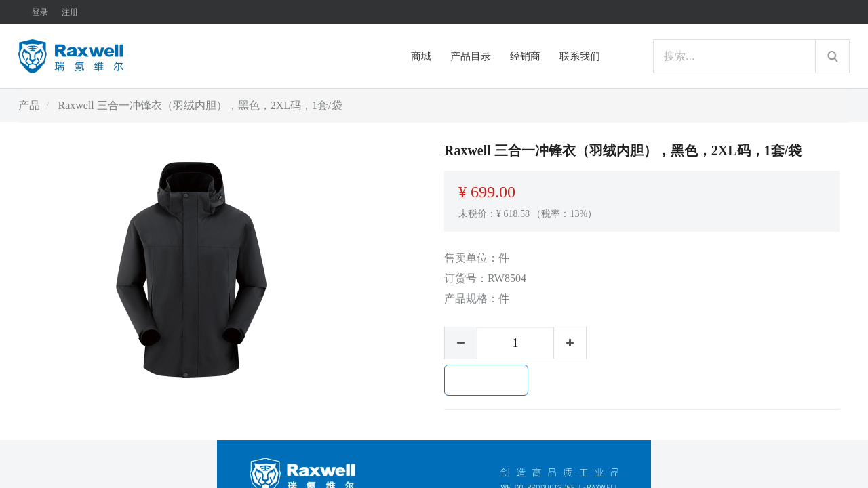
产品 (29, 105)
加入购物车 (486, 380)
